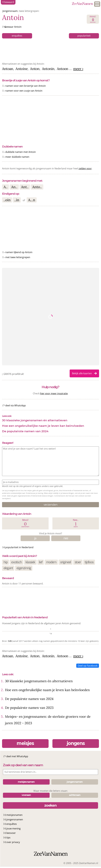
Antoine (22, 69)
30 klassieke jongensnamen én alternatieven (35, 420)
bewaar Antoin (13, 27)
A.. (6, 187)
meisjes (25, 743)
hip (6, 562)
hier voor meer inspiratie (54, 393)
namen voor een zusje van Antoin (24, 91)
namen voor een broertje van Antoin (26, 86)
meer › (78, 69)
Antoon (63, 69)
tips (8, 838)
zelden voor (85, 168)
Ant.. (25, 187)
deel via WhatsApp (16, 405)
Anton (35, 69)
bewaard (8, 2)
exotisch (16, 562)
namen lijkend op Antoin (19, 252)
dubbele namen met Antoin (21, 152)
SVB (10, 641)
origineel (66, 562)
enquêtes (17, 36)
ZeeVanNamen (82, 4)
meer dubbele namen (17, 157)
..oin (7, 200)
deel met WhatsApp (17, 756)
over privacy (13, 842)
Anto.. (37, 187)
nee (66, 538)
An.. (14, 187)
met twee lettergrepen (18, 257)
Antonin (48, 69)
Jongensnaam (10, 11)
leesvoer (11, 833)
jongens (76, 743)
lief (41, 562)
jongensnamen (15, 819)
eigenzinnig (24, 568)
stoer (78, 562)
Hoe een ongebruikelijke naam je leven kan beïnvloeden (43, 426)
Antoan (8, 69)
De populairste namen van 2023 (29, 708)
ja (35, 538)
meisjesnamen (14, 815)
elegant (8, 568)
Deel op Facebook (88, 666)
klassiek (30, 562)
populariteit (84, 36)
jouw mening (13, 829)
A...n (32, 200)
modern (51, 562)
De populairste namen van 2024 (25, 431)
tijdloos (89, 562)
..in (17, 200)
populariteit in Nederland (19, 547)
